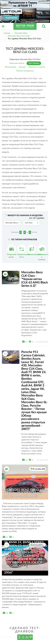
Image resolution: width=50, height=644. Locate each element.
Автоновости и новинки (43, 253)
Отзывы (22, 67)
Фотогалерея (11, 67)
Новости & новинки (37, 67)
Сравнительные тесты (24, 251)
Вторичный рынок (12, 251)
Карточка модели (17, 63)
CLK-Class (32, 223)
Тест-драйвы (34, 63)
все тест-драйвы (37, 218)
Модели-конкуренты (25, 71)
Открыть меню (3, 29)
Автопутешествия (35, 250)
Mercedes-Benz (12, 223)
